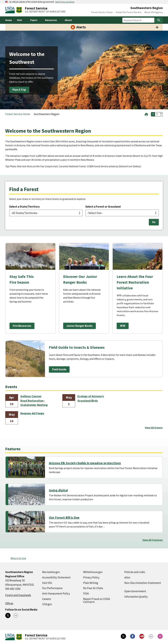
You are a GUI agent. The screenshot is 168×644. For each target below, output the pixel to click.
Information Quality (136, 597)
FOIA (86, 594)
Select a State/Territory (24, 207)
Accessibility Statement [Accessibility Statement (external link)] (56, 577)
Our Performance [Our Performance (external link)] (52, 588)
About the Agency (154, 12)
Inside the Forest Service (129, 12)
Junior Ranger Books (79, 326)
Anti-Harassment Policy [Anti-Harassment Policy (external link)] (56, 594)
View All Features (153, 540)
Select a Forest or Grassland (103, 207)
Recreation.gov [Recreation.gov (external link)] (51, 572)
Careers (47, 599)
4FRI (123, 326)
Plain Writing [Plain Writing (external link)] (91, 583)
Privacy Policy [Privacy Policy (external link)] (91, 577)
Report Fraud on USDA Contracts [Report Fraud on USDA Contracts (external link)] (97, 600)
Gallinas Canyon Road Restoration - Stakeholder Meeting (34, 401)
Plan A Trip (19, 90)
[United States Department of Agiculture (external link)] (11, 10)
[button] (146, 114)
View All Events (154, 428)
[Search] (159, 20)
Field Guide (59, 369)
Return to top (18, 558)
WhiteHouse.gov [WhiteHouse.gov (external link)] (93, 572)
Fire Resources (22, 326)
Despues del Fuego (32, 413)
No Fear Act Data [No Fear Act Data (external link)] (93, 588)
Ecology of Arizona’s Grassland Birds (91, 398)
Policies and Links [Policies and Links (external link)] (135, 572)
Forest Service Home (102, 12)
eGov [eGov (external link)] (127, 577)
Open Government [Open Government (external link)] (135, 591)
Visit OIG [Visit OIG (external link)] (47, 583)
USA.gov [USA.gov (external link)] (47, 604)
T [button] (153, 114)
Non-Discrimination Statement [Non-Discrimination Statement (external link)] (143, 583)
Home (9, 20)
